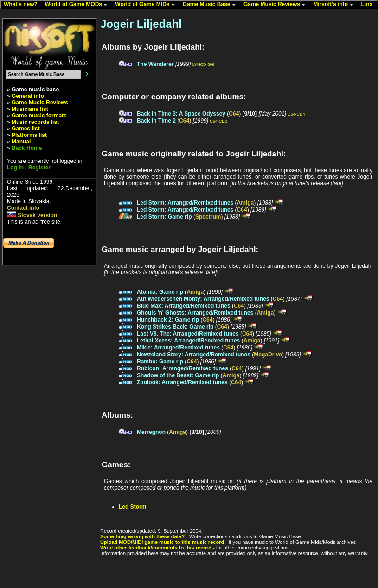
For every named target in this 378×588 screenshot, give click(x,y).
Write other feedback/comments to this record (156, 548)
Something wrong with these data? (142, 536)
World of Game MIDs (147, 5)
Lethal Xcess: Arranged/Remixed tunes (188, 341)
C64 (234, 114)
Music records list (35, 122)
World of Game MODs (78, 5)
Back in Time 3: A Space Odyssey (181, 114)
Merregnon (151, 432)
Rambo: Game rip (160, 362)
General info (28, 96)
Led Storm (132, 507)
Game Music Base (211, 5)
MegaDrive (268, 355)
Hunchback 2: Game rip (168, 320)
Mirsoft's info (335, 5)
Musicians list (30, 109)
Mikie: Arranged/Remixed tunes (178, 348)
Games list (26, 129)
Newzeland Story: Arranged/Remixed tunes (194, 355)
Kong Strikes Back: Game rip (175, 327)
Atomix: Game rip (160, 292)
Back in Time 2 (156, 121)
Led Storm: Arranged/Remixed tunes (185, 203)
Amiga (246, 203)
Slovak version (32, 215)
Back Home (27, 148)
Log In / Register (29, 168)
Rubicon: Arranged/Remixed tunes (183, 368)
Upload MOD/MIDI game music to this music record (162, 542)
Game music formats (39, 116)
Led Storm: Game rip (164, 217)
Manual (21, 142)
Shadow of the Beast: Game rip (178, 375)
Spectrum (208, 217)
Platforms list (29, 135)
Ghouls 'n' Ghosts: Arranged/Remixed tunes (195, 313)
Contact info (23, 208)
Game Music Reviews (277, 5)
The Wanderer (155, 64)
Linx (369, 5)
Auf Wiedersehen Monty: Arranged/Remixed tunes (203, 299)
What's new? (23, 5)
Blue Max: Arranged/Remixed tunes (184, 306)
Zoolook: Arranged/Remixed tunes (182, 382)
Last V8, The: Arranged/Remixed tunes (188, 334)
